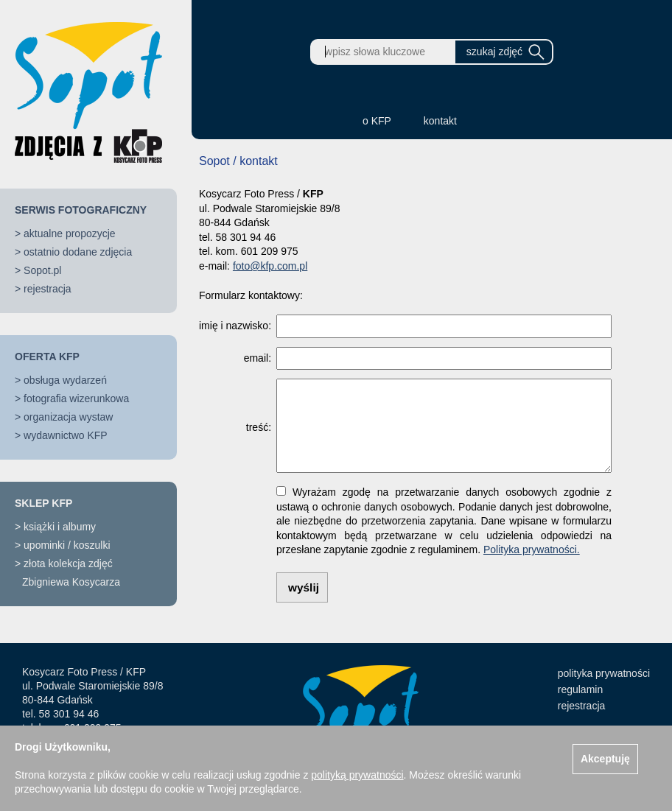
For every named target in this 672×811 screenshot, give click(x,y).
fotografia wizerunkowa (76, 399)
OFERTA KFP (47, 357)
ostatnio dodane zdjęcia (78, 252)
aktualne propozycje (70, 234)
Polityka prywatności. (532, 550)
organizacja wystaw (68, 417)
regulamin (580, 689)
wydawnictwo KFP (66, 435)
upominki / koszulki (67, 545)
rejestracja (48, 289)
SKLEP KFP (43, 503)
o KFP (377, 121)
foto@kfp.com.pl (270, 266)
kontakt (440, 121)
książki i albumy (60, 527)
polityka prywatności (604, 673)
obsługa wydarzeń (65, 380)
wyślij (304, 587)
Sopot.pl (42, 270)
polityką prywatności (357, 775)
